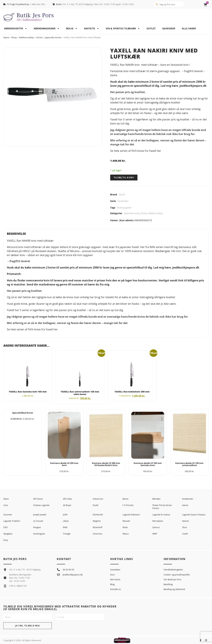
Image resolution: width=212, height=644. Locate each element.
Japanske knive (53, 37)
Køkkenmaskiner (47, 29)
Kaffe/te (92, 29)
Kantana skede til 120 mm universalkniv (189, 464)
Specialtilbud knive (23, 413)
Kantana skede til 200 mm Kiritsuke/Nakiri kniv (106, 464)
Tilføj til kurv (124, 177)
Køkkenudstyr (16, 29)
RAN (134, 151)
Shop (14, 37)
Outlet (151, 28)
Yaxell (122, 194)
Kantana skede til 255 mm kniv (64, 464)
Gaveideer (169, 28)
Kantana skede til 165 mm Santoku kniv (148, 464)
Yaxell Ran (123, 201)
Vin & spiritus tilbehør (123, 29)
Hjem (6, 37)
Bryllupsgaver (124, 208)
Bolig (72, 29)
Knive (40, 37)
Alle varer (189, 28)
